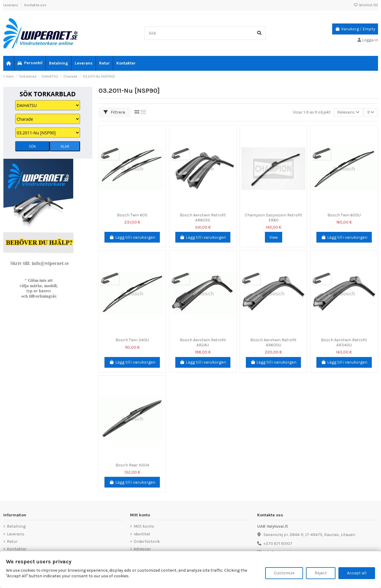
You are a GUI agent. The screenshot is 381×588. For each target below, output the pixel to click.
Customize (284, 573)
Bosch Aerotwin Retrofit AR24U (203, 342)
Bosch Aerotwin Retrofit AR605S (203, 218)
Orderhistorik (147, 541)
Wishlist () (366, 5)
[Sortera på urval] (348, 113)
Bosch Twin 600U (344, 215)
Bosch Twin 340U (132, 340)
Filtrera (114, 112)
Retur (12, 541)
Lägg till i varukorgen (132, 237)
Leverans (11, 5)
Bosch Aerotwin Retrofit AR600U (273, 342)
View (274, 237)
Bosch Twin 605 (132, 215)
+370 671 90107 (278, 544)
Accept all (357, 573)
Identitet (142, 534)
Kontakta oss (35, 5)
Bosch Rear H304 (132, 465)
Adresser (142, 549)
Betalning (16, 526)
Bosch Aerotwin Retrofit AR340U (344, 342)
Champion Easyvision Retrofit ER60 (273, 218)
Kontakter (17, 549)
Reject (321, 573)
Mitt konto (144, 526)
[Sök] (259, 33)
